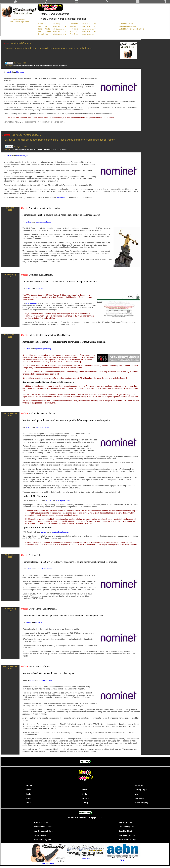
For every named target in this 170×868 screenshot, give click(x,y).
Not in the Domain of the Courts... (45, 208)
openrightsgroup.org (43, 349)
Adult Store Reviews (77, 818)
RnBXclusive (32, 303)
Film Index (74, 29)
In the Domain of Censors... (42, 666)
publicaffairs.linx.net (44, 222)
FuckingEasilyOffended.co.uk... (26, 135)
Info (47, 34)
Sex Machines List (127, 835)
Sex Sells (74, 26)
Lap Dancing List (126, 827)
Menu (40, 26)
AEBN (122, 860)
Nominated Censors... (22, 43)
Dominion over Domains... (41, 275)
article (10, 72)
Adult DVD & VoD (127, 24)
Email (29, 798)
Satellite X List (125, 831)
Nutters (85, 798)
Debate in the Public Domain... (43, 609)
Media (48, 29)
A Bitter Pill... (35, 555)
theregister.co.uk (42, 427)
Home (41, 24)
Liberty (48, 31)
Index (40, 29)
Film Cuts (74, 31)
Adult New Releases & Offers (132, 29)
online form (62, 197)
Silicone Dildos (19, 19)
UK (46, 24)
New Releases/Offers (43, 831)
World (48, 26)
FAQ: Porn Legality (42, 840)
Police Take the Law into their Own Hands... (49, 335)
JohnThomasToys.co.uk (19, 22)
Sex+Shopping (141, 803)
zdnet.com (40, 288)
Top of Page (85, 761)
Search (41, 34)
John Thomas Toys (127, 840)
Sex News (74, 24)
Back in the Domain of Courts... (44, 413)
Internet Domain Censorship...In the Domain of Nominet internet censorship (40, 66)
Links (40, 31)
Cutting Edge (141, 790)
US (83, 785)
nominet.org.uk (22, 156)
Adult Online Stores (128, 26)
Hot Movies (85, 857)
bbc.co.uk (20, 72)
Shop (29, 802)
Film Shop (74, 34)
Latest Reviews (41, 835)
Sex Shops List (126, 822)
